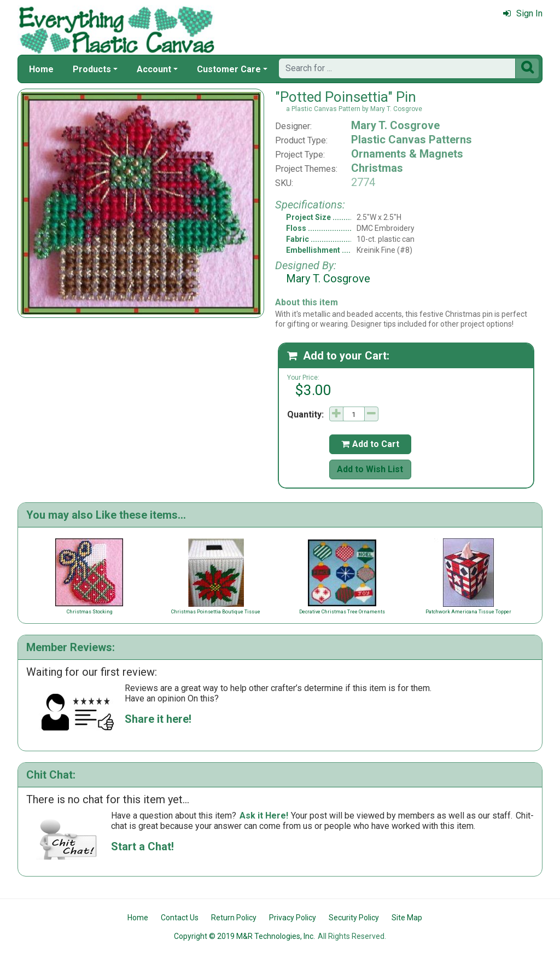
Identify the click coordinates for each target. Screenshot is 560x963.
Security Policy (354, 918)
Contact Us (180, 918)
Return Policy (234, 918)
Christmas (377, 168)
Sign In (523, 13)
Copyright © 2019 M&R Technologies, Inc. (244, 936)
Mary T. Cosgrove (395, 125)
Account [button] (154, 69)
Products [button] (92, 69)
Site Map (407, 918)
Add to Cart (370, 444)
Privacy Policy (293, 918)
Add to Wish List (370, 469)
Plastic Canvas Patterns (412, 140)
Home (41, 69)
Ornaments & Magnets (407, 154)
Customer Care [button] (229, 69)
